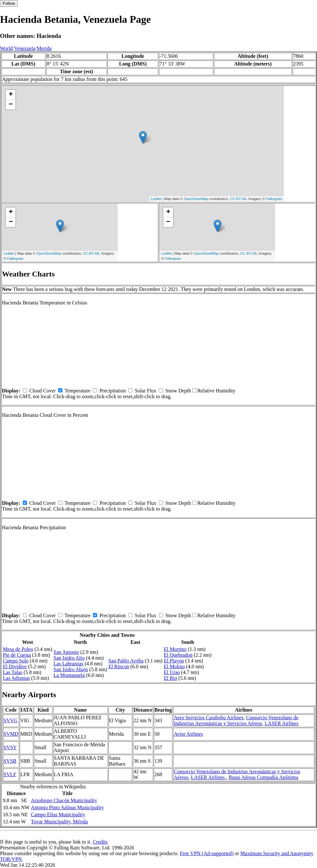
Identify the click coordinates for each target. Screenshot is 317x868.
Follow (9, 3)
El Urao (172, 672)
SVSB (10, 761)
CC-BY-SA (238, 199)
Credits (100, 842)
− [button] (11, 105)
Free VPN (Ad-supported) (207, 853)
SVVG (11, 720)
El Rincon (119, 666)
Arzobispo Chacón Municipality (64, 800)
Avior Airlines (188, 734)
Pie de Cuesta (17, 655)
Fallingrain (274, 199)
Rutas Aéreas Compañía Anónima (263, 777)
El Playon (174, 661)
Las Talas (13, 672)
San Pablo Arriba (126, 661)
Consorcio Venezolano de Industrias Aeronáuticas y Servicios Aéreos (236, 720)
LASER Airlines (281, 723)
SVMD (11, 734)
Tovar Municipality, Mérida (59, 822)
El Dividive (15, 666)
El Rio (170, 678)
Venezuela (25, 48)
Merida (44, 48)
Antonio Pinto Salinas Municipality (67, 807)
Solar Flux (145, 391)
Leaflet (156, 199)
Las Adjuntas (16, 678)
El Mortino (175, 649)
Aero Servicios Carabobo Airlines (208, 718)
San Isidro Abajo (71, 669)
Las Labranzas (68, 664)
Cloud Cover (42, 391)
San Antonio (66, 652)
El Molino (174, 666)
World (6, 48)
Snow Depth (178, 391)
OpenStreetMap (196, 199)
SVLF (10, 774)
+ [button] (11, 95)
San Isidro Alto (69, 658)
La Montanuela (69, 675)
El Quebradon (178, 655)
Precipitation (113, 391)
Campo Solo (16, 661)
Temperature (78, 391)
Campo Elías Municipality (58, 815)
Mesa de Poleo (18, 649)
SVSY (10, 747)
